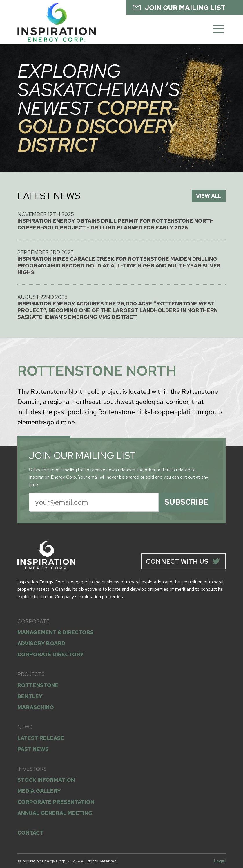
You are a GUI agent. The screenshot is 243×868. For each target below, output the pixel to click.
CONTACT (30, 833)
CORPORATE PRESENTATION (56, 802)
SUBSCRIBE (186, 502)
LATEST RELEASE (41, 738)
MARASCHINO (36, 707)
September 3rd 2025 (122, 262)
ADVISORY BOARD (41, 643)
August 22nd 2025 (122, 307)
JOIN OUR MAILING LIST (179, 7)
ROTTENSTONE (38, 685)
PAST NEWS (33, 749)
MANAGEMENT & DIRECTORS (56, 632)
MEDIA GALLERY (39, 791)
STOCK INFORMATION (46, 780)
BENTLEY (30, 696)
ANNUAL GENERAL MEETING (55, 813)
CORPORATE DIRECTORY (51, 654)
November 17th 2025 (122, 221)
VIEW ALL (209, 196)
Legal (220, 861)
